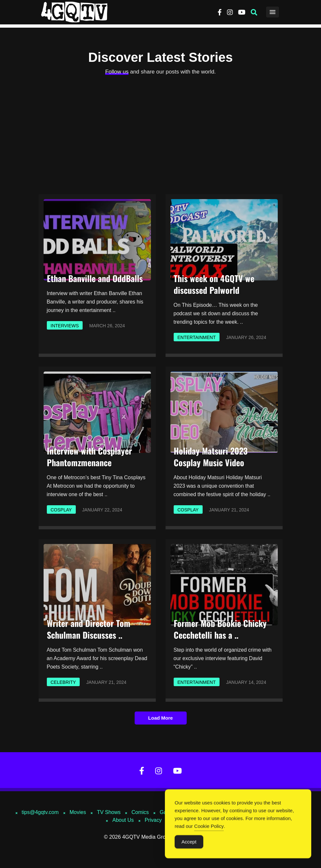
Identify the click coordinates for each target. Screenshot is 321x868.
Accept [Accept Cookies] (189, 842)
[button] (254, 12)
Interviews (65, 326)
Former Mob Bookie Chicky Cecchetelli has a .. (220, 629)
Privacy (153, 820)
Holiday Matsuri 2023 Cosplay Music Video (211, 457)
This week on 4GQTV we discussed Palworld (214, 284)
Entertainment (197, 337)
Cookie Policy (209, 827)
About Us (123, 820)
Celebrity (63, 682)
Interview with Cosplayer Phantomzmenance (89, 457)
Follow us (117, 72)
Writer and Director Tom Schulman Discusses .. (89, 629)
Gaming (169, 812)
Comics (140, 812)
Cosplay (61, 510)
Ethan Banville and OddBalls (95, 278)
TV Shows (109, 812)
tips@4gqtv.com (40, 812)
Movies (78, 812)
